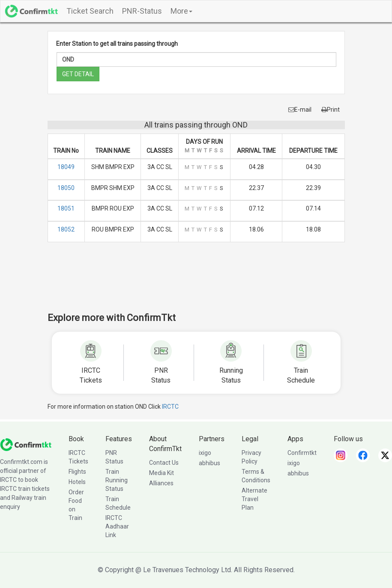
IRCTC (170, 407)
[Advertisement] (203, 283)
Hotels (77, 482)
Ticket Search (90, 11)
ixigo (205, 453)
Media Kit (162, 473)
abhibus (209, 463)
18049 (66, 167)
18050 (66, 188)
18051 (66, 208)
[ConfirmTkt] (26, 444)
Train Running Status (117, 480)
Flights (77, 472)
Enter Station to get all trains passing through (117, 44)
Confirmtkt (302, 453)
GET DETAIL (78, 74)
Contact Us (164, 463)
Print (331, 110)
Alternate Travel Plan (254, 499)
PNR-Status (142, 11)
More (181, 11)
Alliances (161, 483)
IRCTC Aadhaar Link (117, 526)
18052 (66, 229)
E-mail (300, 110)
